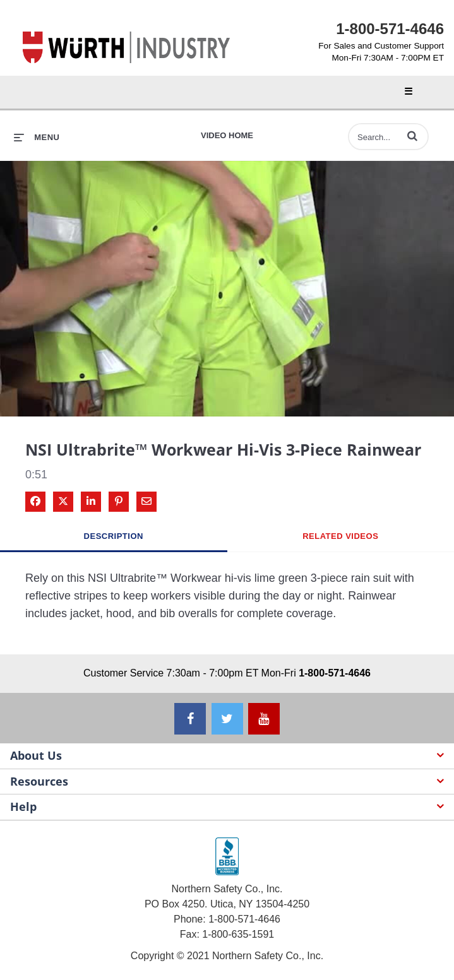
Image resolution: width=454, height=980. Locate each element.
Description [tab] (114, 536)
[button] (412, 136)
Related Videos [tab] (340, 536)
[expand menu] (37, 137)
